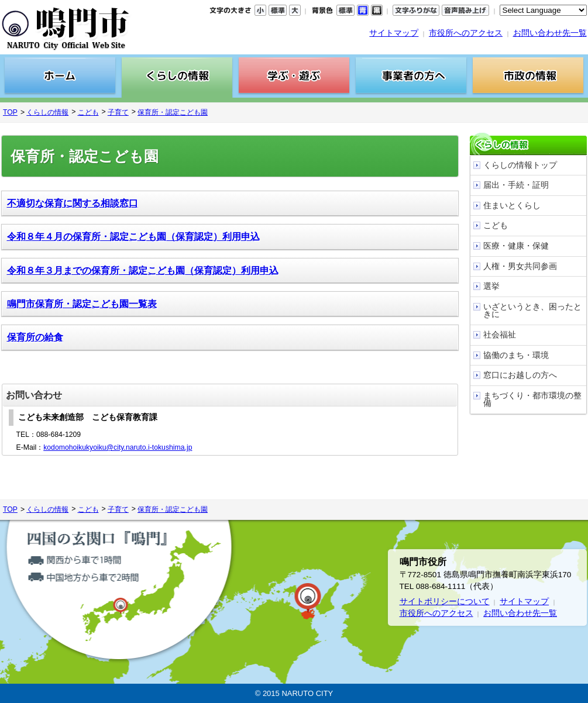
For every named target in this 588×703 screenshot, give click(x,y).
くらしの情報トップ (520, 165)
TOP (10, 112)
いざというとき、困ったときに (532, 311)
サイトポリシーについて (445, 602)
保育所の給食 (35, 337)
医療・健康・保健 (516, 246)
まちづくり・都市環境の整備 (532, 400)
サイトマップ (394, 33)
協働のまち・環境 (516, 355)
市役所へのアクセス (466, 33)
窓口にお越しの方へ (520, 375)
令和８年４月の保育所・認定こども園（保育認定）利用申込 (133, 237)
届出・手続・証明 (516, 185)
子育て (118, 112)
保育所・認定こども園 (173, 112)
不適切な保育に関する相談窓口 (73, 203)
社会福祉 (500, 335)
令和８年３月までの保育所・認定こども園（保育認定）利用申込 (143, 270)
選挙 (491, 286)
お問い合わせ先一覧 (550, 33)
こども (88, 112)
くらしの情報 (47, 112)
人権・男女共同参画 (520, 266)
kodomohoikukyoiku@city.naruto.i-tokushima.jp (118, 447)
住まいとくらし (512, 206)
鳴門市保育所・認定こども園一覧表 (82, 304)
